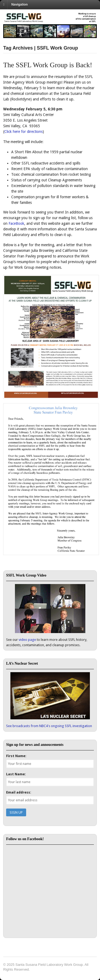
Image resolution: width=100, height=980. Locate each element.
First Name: (16, 756)
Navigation (19, 5)
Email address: (19, 792)
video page (27, 640)
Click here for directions (23, 132)
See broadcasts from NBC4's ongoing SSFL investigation (49, 726)
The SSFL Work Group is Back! (48, 65)
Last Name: (16, 774)
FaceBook (16, 223)
